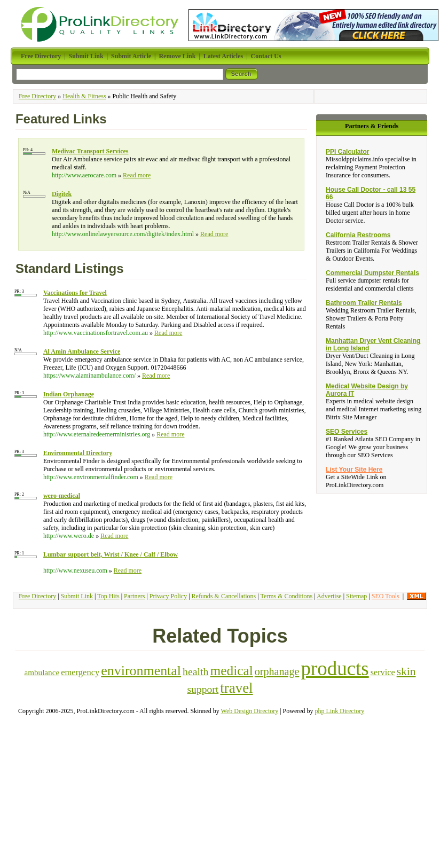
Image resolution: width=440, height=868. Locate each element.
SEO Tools (386, 596)
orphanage (277, 671)
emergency (80, 672)
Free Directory (37, 96)
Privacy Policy (168, 596)
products (335, 668)
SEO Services (347, 432)
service (383, 672)
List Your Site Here (354, 470)
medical (232, 670)
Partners (134, 596)
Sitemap (356, 596)
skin (406, 671)
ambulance (42, 672)
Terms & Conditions (286, 596)
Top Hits (108, 596)
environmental (141, 671)
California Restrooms (358, 235)
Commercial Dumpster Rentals (372, 273)
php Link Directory (340, 711)
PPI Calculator (347, 152)
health (196, 671)
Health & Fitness (84, 96)
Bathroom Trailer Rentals (364, 303)
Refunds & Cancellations (224, 596)
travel (236, 688)
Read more (137, 175)
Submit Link (77, 596)
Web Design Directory (250, 711)
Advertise (329, 596)
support (203, 689)
